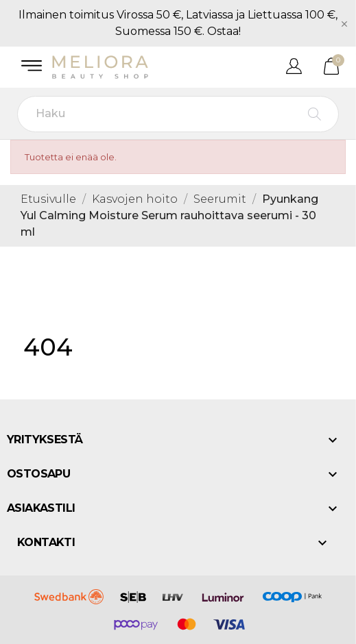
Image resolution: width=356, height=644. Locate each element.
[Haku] (178, 114)
